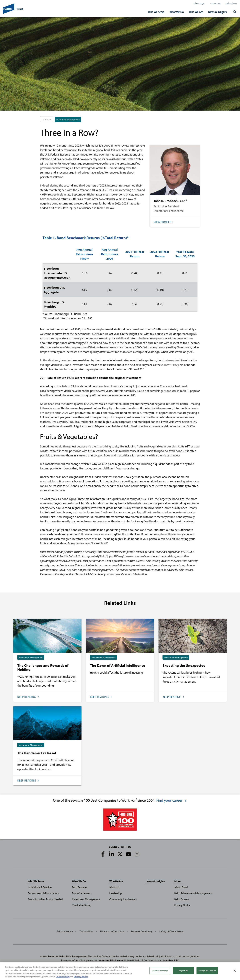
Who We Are (196, 12)
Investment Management (68, 120)
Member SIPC (171, 960)
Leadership (115, 893)
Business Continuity (142, 931)
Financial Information (112, 931)
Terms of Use (86, 931)
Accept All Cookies (207, 973)
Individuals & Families (40, 887)
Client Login (199, 3)
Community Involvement (123, 899)
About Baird (181, 887)
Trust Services (79, 887)
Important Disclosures (111, 960)
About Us (114, 887)
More (177, 881)
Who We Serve (156, 12)
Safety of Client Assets (171, 931)
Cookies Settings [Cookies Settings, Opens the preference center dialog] (160, 973)
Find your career (172, 800)
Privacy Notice (182, 905)
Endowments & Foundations (44, 893)
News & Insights (217, 12)
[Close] (235, 973)
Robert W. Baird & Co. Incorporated (67, 956)
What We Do (177, 12)
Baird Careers (182, 899)
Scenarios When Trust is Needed (45, 899)
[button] (235, 12)
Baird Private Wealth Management (193, 893)
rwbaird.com (232, 3)
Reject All (183, 973)
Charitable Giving (82, 905)
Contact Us (215, 3)
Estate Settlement (82, 893)
